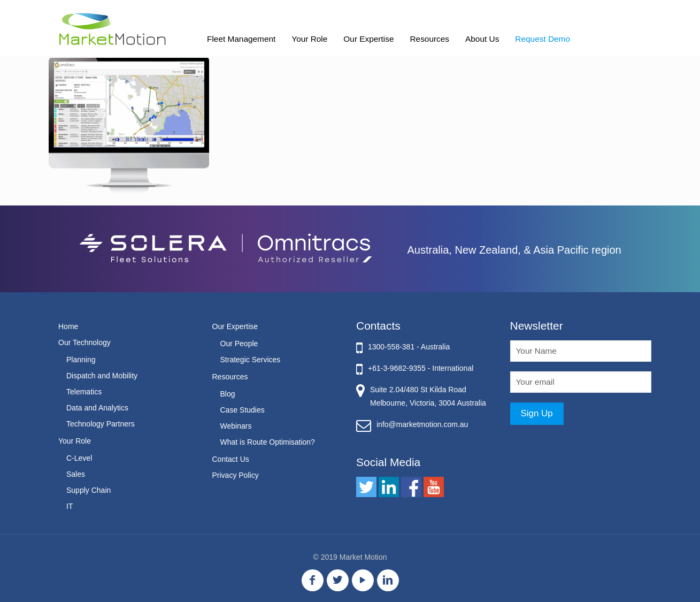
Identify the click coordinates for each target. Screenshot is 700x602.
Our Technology (84, 342)
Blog (228, 394)
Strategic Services (251, 360)
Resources (230, 377)
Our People (239, 344)
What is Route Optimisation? (268, 442)
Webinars (236, 426)
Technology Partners (101, 424)
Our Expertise (235, 326)
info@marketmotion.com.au (422, 424)
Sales (76, 474)
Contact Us (231, 459)
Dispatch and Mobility (102, 376)
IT (70, 506)
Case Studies (243, 410)
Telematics (84, 392)
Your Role (75, 441)
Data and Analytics (97, 408)
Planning (81, 360)
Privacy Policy (236, 475)
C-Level (79, 458)
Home (68, 326)
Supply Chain (89, 490)
